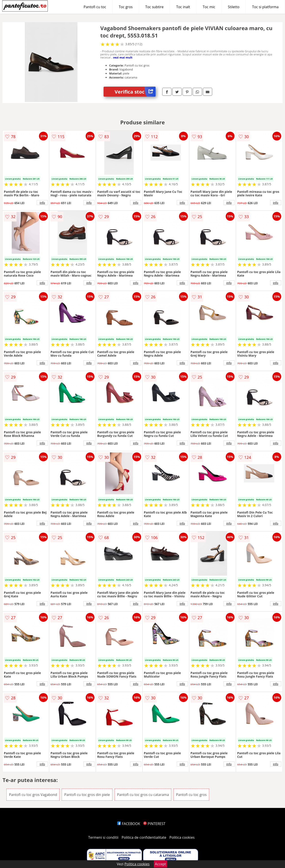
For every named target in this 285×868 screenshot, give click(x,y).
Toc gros (126, 7)
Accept (160, 864)
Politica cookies (182, 837)
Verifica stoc (135, 92)
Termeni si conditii (103, 837)
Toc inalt (183, 7)
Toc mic (209, 7)
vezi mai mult (123, 57)
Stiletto (234, 7)
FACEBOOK (129, 824)
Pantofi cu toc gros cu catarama (143, 795)
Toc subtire (154, 7)
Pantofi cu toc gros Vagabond (33, 795)
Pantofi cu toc (95, 7)
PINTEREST (154, 824)
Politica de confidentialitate (144, 837)
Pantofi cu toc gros (191, 795)
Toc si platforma (265, 7)
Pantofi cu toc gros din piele (87, 795)
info (42, 203)
